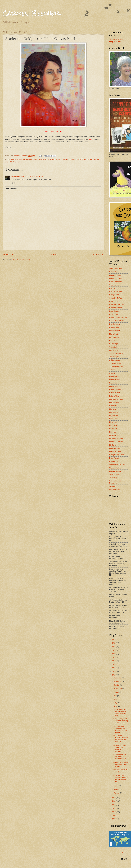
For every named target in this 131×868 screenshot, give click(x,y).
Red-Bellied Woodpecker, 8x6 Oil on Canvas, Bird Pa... (121, 739)
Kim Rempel (114, 412)
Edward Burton (115, 331)
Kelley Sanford (115, 403)
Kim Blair (113, 409)
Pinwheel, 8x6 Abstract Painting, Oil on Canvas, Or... (121, 778)
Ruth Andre (113, 461)
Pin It (123, 852)
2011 (114, 808)
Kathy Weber (114, 396)
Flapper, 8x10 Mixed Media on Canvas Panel (121, 764)
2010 (114, 812)
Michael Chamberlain (117, 438)
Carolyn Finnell (115, 295)
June (116, 699)
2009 (114, 815)
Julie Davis (113, 370)
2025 (114, 639)
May (116, 703)
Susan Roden (114, 474)
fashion (36, 159)
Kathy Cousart (115, 393)
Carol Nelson (114, 288)
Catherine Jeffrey (116, 298)
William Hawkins (115, 489)
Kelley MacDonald (116, 399)
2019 (114, 661)
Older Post (99, 255)
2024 (114, 643)
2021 (114, 654)
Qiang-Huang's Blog (117, 455)
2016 (114, 671)
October (117, 685)
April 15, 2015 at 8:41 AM (34, 176)
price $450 (79, 159)
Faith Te (112, 341)
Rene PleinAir (114, 458)
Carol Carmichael (116, 282)
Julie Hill (112, 373)
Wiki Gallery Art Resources (115, 482)
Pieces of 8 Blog (115, 451)
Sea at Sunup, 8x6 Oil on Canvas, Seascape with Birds (120, 712)
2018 (114, 664)
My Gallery (113, 445)
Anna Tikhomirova (116, 269)
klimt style (54, 159)
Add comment (12, 188)
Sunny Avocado (115, 471)
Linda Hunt (113, 422)
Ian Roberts (114, 350)
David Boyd (114, 314)
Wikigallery (113, 486)
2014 (114, 798)
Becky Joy (113, 272)
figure (47, 159)
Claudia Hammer (116, 308)
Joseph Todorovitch (116, 367)
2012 (114, 805)
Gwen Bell (113, 347)
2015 (114, 675)
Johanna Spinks (115, 363)
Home (54, 255)
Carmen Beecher (31, 13)
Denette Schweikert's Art (118, 318)
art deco (19, 159)
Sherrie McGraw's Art (117, 465)
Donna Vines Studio (117, 321)
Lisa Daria (113, 425)
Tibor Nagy (113, 478)
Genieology (113, 344)
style (14, 162)
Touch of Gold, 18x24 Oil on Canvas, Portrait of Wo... (120, 729)
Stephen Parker (115, 468)
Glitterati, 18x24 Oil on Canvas (120, 771)
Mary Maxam (114, 435)
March (116, 786)
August (117, 692)
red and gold (88, 159)
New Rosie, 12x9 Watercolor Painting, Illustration (120, 748)
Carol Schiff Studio (116, 291)
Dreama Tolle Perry (116, 327)
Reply (14, 183)
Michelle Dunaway (116, 442)
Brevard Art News (116, 278)
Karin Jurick (114, 383)
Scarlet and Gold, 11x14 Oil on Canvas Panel (120, 757)
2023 (114, 647)
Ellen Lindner (114, 337)
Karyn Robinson (115, 386)
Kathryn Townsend (116, 389)
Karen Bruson (114, 376)
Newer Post (9, 255)
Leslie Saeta (114, 419)
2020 (114, 657)
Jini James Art (114, 360)
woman (20, 162)
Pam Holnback (115, 448)
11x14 (13, 159)
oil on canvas (63, 159)
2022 (114, 650)
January (117, 793)
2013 (114, 801)
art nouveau (28, 159)
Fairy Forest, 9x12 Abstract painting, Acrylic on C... (121, 721)
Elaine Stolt (113, 334)
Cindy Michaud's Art (117, 305)
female (42, 159)
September (118, 689)
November (118, 681)
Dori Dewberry (115, 324)
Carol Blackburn (18, 176)
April (116, 706)
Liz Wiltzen (113, 429)
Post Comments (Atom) (21, 260)
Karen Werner (114, 380)
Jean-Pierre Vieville (116, 353)
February (117, 789)
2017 (114, 668)
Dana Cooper (114, 311)
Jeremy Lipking (115, 357)
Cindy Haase (114, 301)
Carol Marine (114, 285)
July (115, 696)
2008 (114, 819)
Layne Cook (114, 416)
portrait (72, 159)
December (118, 678)
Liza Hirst (113, 432)
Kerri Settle (113, 406)
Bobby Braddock (115, 275)
